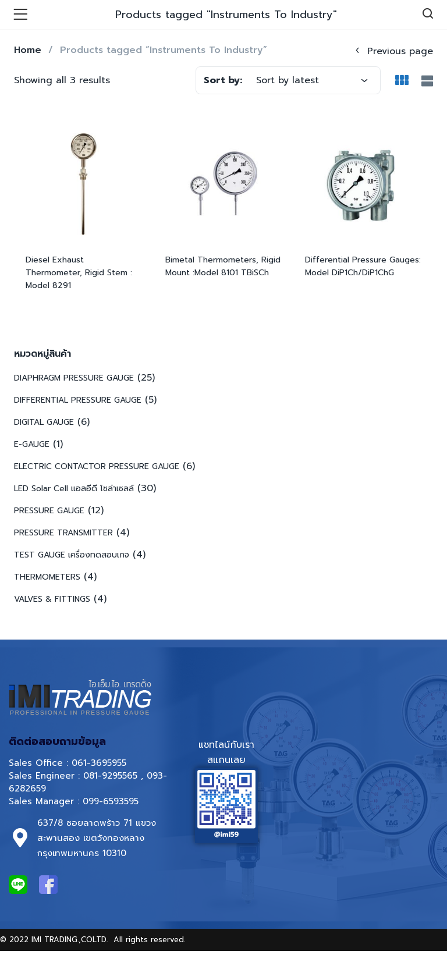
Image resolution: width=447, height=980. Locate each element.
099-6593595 (112, 801)
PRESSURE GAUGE (49, 511)
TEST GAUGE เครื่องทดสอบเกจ (72, 555)
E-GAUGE (32, 444)
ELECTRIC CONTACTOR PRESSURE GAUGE (97, 466)
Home (28, 50)
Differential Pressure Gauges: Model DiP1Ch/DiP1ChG (363, 266)
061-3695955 (99, 763)
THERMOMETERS (47, 577)
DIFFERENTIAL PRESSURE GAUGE (78, 400)
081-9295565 (110, 776)
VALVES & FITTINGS (52, 599)
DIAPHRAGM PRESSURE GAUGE (74, 378)
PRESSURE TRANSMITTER (63, 533)
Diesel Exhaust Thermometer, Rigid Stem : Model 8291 (79, 273)
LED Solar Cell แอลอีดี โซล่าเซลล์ (74, 489)
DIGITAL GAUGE (44, 422)
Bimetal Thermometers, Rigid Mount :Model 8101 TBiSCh (223, 266)
